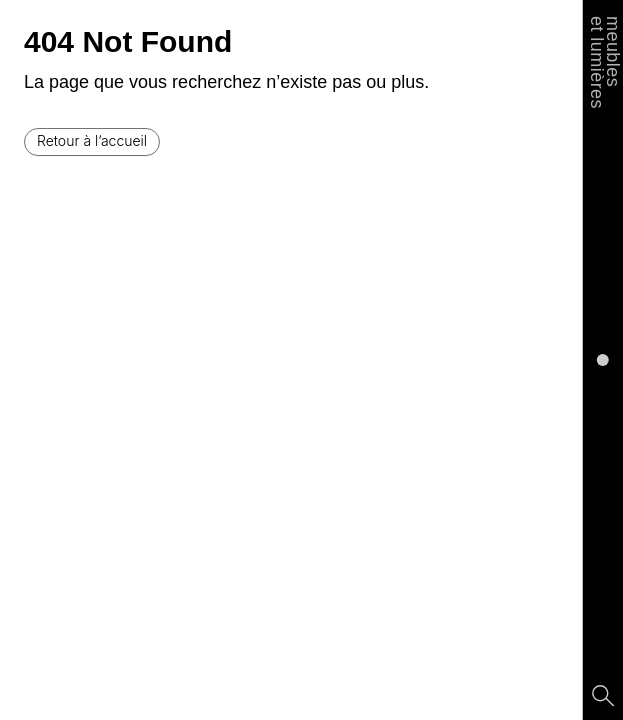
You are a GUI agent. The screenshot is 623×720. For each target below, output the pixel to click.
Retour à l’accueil (92, 140)
